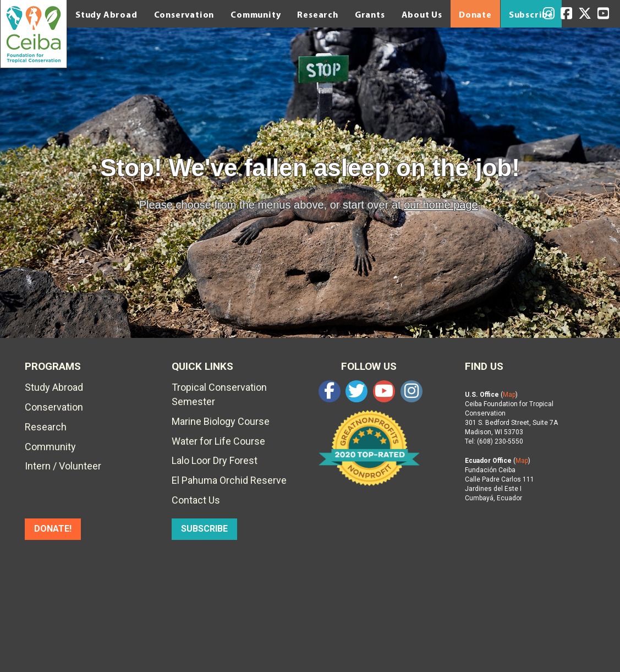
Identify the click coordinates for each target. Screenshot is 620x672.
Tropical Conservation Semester (219, 394)
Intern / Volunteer (63, 466)
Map (509, 395)
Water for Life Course (218, 441)
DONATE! (53, 529)
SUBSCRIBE (204, 529)
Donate (475, 14)
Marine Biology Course (221, 421)
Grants (370, 14)
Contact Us (196, 500)
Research (317, 14)
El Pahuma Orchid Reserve (229, 480)
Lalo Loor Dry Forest (215, 460)
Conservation (184, 14)
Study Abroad (106, 14)
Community (256, 14)
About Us (422, 14)
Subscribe (531, 14)
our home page (441, 205)
